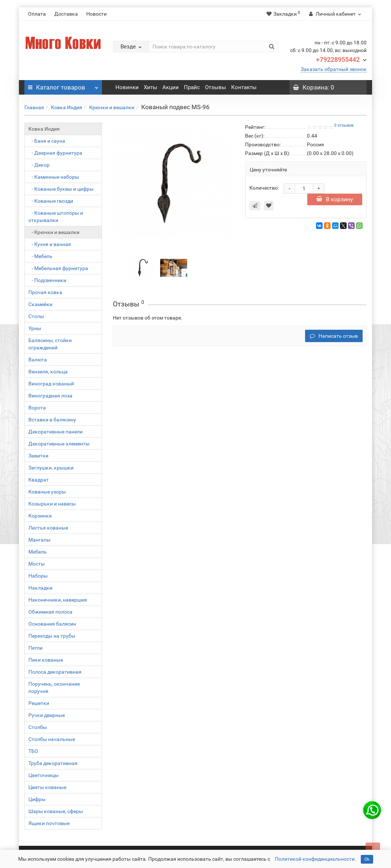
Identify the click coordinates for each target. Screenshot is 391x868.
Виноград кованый (51, 384)
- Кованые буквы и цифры (61, 189)
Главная (34, 107)
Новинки (127, 87)
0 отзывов (344, 125)
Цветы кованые (47, 787)
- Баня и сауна (47, 141)
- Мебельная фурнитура (58, 268)
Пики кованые (46, 660)
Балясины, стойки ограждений (50, 344)
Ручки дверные (47, 715)
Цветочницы (44, 775)
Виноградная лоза (50, 396)
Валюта (38, 360)
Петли (35, 648)
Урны (35, 328)
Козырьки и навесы (52, 504)
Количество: (264, 188)
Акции (171, 87)
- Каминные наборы (54, 177)
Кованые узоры (47, 492)
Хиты (151, 87)
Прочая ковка (45, 292)
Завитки (38, 456)
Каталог (63, 86)
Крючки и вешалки (112, 107)
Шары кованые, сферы (56, 811)
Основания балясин (52, 624)
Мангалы (40, 540)
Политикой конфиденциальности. (315, 859)
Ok (367, 859)
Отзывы (216, 87)
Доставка (66, 14)
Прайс (192, 87)
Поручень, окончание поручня (54, 687)
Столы (36, 316)
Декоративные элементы (59, 444)
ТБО (33, 751)
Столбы (38, 727)
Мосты (37, 564)
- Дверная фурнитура (55, 153)
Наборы (38, 576)
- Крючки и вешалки (54, 232)
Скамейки (40, 304)
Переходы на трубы (52, 636)
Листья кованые (48, 528)
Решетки (39, 703)
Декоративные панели (56, 432)
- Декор (39, 165)
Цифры (37, 799)
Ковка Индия (67, 107)
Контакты (244, 87)
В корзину (335, 199)
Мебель (37, 552)
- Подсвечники (47, 280)
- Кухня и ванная (50, 244)
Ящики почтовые (49, 823)
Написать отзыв (334, 336)
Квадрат (39, 480)
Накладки (40, 588)
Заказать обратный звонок (334, 69)
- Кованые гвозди (51, 201)
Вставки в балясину (52, 420)
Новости (96, 14)
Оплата (37, 14)
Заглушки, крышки (51, 468)
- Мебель (40, 256)
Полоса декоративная (55, 672)
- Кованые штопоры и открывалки (56, 217)
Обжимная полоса (50, 612)
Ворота (37, 408)
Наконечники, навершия (58, 600)
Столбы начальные (52, 739)
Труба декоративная (53, 763)
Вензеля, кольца (48, 372)
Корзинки (40, 516)
